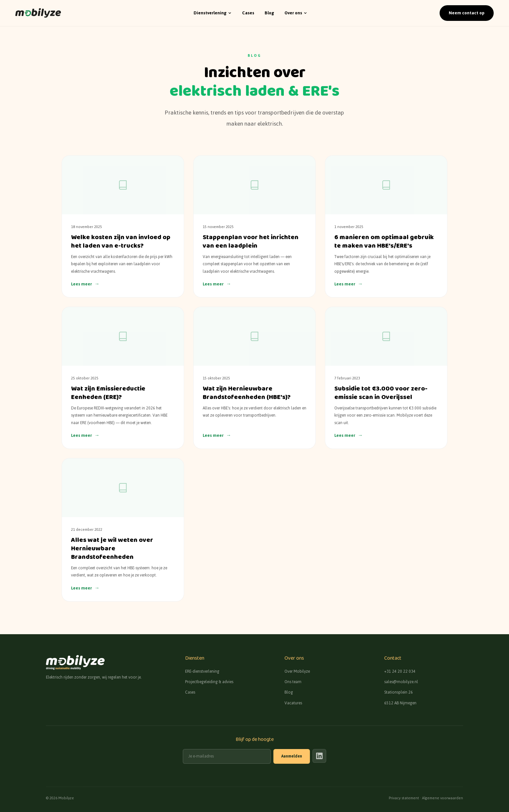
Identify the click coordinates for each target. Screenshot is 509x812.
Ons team (293, 682)
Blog (269, 13)
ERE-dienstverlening (202, 671)
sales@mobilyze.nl (401, 682)
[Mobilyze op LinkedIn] (319, 756)
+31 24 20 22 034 (400, 671)
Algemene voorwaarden (443, 798)
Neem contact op (466, 13)
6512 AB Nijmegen (400, 703)
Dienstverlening (213, 13)
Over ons (296, 13)
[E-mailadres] (227, 756)
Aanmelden (292, 756)
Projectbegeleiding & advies (209, 682)
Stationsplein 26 (399, 692)
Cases (248, 13)
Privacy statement (404, 798)
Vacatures (293, 703)
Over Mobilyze (297, 671)
